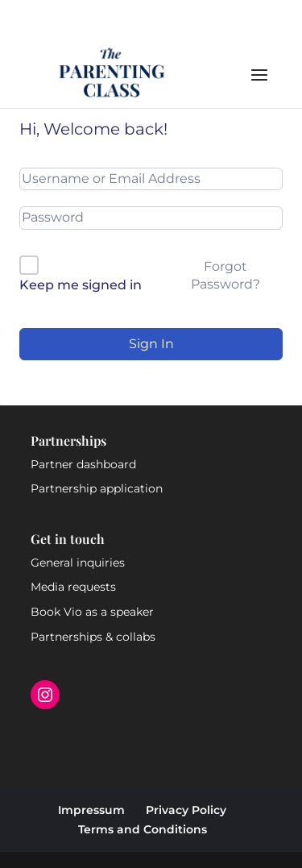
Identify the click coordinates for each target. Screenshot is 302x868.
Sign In (151, 344)
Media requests (73, 587)
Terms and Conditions (143, 829)
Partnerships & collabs (93, 637)
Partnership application (97, 488)
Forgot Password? (225, 275)
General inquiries (78, 563)
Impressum (91, 810)
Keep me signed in (81, 285)
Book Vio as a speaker (92, 612)
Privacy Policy (186, 810)
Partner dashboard (83, 464)
